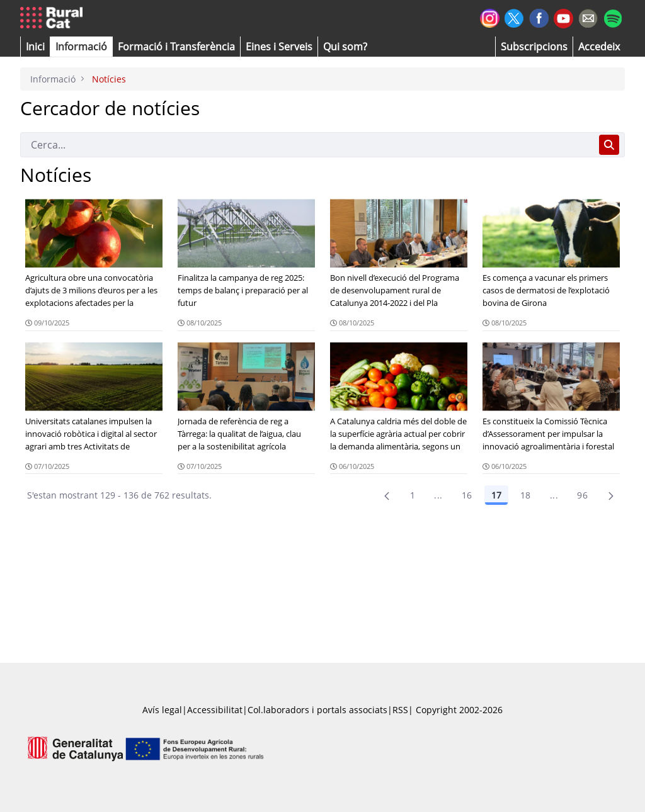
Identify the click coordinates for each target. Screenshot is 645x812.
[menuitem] (176, 47)
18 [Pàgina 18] (526, 495)
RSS (400, 710)
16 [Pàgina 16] (467, 495)
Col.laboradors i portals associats (317, 710)
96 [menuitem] (582, 495)
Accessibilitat (215, 710)
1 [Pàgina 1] (413, 495)
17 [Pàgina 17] (496, 495)
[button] (35, 47)
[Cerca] (307, 145)
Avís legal (162, 710)
